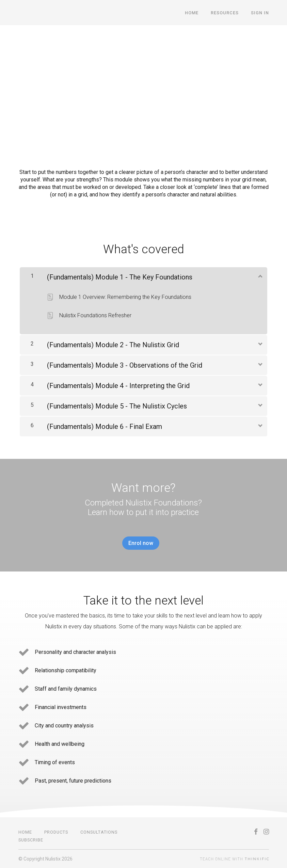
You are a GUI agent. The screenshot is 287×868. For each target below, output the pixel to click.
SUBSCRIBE (31, 840)
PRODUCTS (56, 832)
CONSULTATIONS (99, 832)
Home (192, 13)
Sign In (260, 13)
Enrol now (141, 543)
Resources (225, 13)
